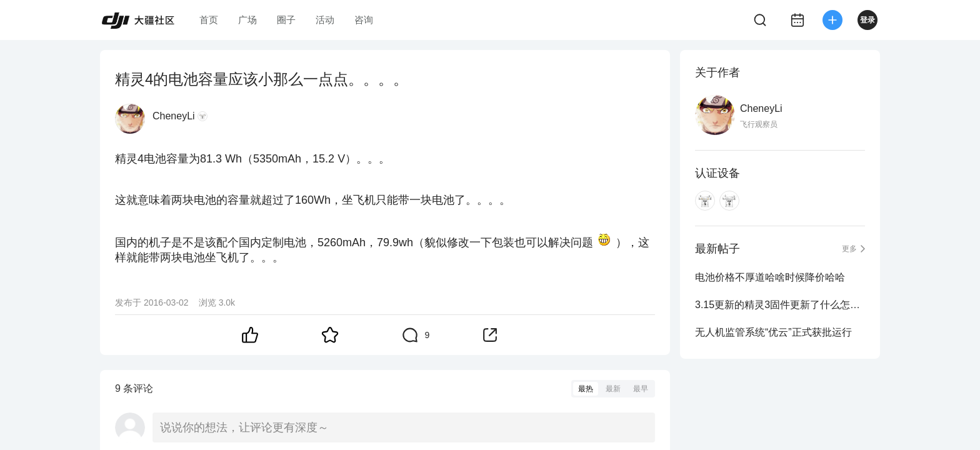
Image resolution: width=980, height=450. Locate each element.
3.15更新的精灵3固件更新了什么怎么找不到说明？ (780, 305)
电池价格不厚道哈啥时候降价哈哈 (770, 277)
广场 (247, 20)
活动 (325, 20)
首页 (209, 20)
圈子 (286, 20)
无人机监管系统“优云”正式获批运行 (773, 332)
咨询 (364, 20)
